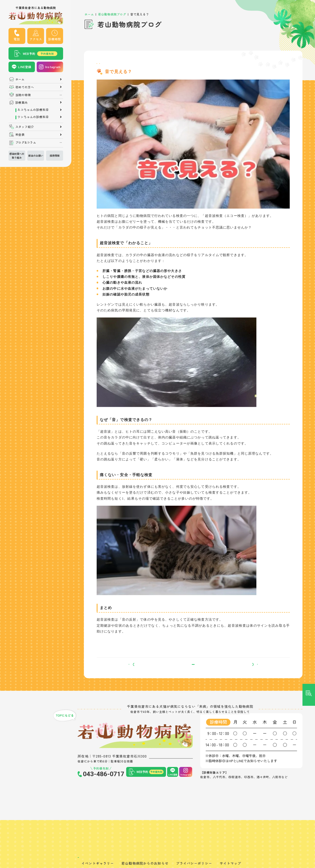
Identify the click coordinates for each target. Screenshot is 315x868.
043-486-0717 (104, 785)
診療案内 (22, 103)
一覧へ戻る (193, 672)
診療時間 (55, 39)
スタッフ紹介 (25, 127)
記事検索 (309, 369)
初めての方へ (25, 87)
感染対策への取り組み (17, 155)
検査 (123, 66)
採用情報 (55, 155)
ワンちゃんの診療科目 (33, 117)
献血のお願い (36, 155)
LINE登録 (25, 67)
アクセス (36, 39)
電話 (17, 39)
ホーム (20, 79)
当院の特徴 (23, 95)
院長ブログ (106, 66)
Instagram (53, 67)
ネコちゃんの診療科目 (33, 110)
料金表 (20, 135)
